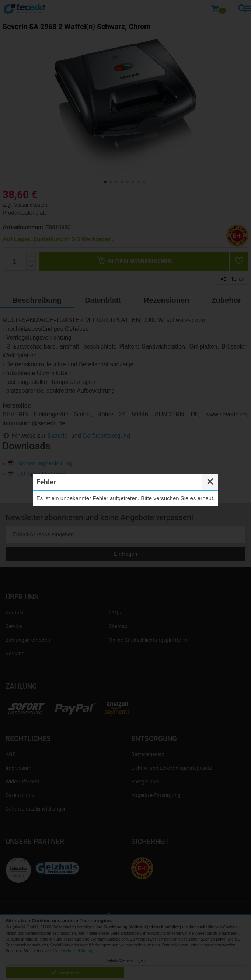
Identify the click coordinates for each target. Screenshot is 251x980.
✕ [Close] (210, 482)
